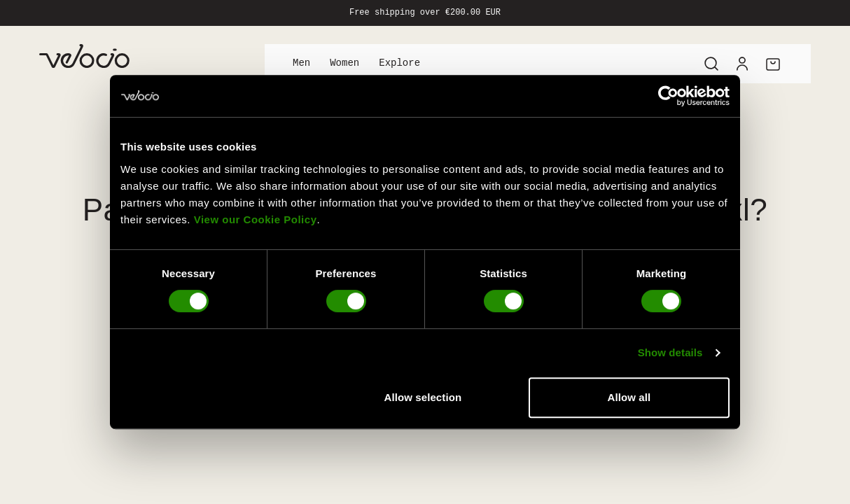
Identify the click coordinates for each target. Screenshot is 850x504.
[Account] (742, 64)
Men (301, 63)
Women (344, 63)
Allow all (629, 397)
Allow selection (423, 397)
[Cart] (773, 64)
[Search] (711, 64)
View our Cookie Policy (256, 219)
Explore (399, 63)
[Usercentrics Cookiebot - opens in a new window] (668, 96)
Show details (670, 352)
